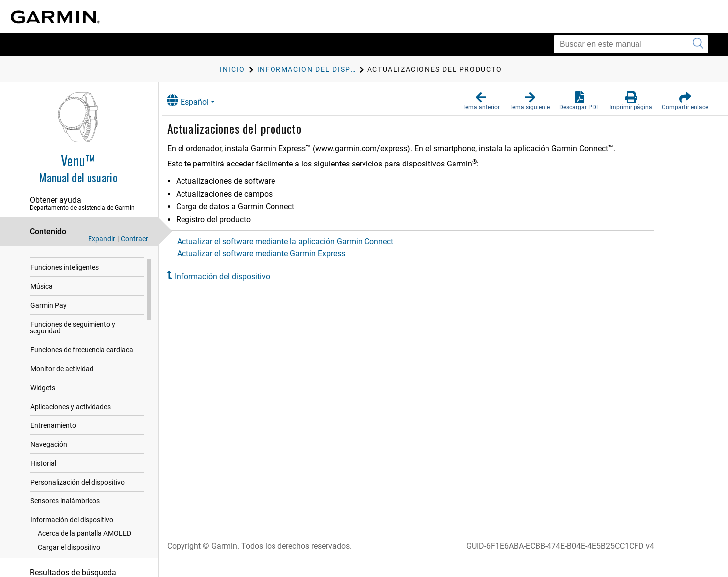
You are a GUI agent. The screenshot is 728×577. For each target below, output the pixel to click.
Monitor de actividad (62, 378)
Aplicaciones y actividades (71, 416)
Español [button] (198, 101)
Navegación (49, 454)
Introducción (50, 258)
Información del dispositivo (72, 529)
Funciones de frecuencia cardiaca (82, 359)
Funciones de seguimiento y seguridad (73, 337)
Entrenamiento (53, 435)
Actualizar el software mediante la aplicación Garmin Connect (295, 241)
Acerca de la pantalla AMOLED (85, 543)
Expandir (102, 239)
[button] (481, 101)
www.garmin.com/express (371, 148)
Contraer (135, 239)
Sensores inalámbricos (65, 510)
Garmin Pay (48, 315)
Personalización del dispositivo (78, 492)
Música (42, 296)
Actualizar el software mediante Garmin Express (271, 254)
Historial (43, 473)
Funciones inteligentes (65, 277)
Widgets (43, 397)
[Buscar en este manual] (631, 44)
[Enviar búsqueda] (698, 44)
